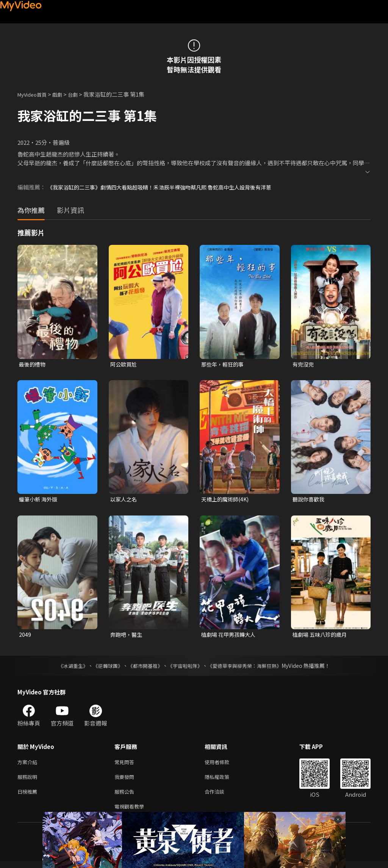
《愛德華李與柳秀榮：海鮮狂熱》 (249, 668)
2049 (25, 636)
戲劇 (63, 94)
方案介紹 (29, 765)
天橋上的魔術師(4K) (227, 500)
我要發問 (126, 781)
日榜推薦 (29, 797)
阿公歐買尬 (124, 364)
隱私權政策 (223, 781)
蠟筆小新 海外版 (39, 500)
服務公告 (126, 797)
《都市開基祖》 (143, 668)
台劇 (80, 94)
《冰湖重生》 (66, 668)
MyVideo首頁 (35, 94)
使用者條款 (223, 765)
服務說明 (29, 781)
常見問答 (126, 765)
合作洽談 (221, 797)
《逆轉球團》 (103, 668)
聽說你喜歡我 (310, 500)
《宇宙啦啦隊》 (186, 668)
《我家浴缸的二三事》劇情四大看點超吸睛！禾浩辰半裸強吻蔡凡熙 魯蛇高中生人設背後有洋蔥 (167, 187)
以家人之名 (124, 500)
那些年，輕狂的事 (224, 364)
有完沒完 (304, 364)
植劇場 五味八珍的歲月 (322, 636)
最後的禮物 (33, 364)
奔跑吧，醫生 (127, 636)
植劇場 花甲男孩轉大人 (230, 636)
